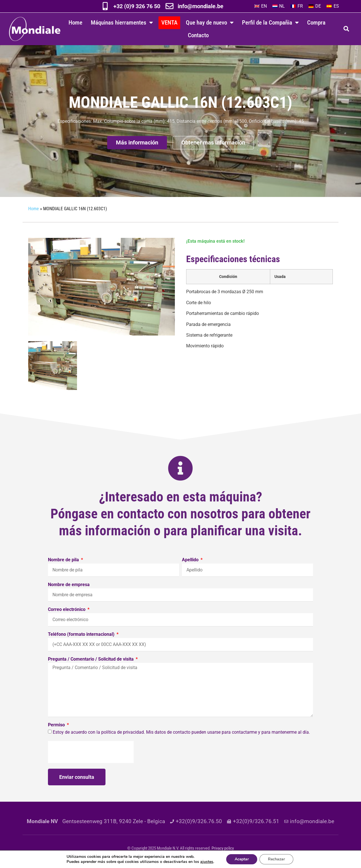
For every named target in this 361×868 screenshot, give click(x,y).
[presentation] (91, 752)
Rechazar (276, 859)
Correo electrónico (67, 610)
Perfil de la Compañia (270, 23)
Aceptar (242, 859)
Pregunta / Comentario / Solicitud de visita (91, 659)
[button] (346, 29)
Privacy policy (223, 848)
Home (75, 22)
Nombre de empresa (69, 585)
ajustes (207, 862)
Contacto (198, 35)
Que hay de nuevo (210, 23)
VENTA (169, 22)
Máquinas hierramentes (122, 23)
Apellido (191, 560)
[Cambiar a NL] (279, 6)
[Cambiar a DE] (315, 6)
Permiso (57, 725)
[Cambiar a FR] (297, 6)
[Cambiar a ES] (333, 6)
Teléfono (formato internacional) (82, 634)
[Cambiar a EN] (261, 6)
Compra (316, 22)
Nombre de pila (64, 560)
